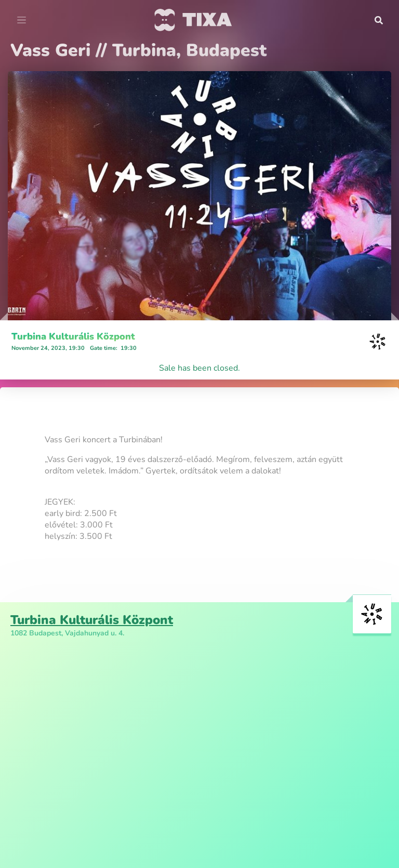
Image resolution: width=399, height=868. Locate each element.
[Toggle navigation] (22, 20)
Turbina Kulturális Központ (73, 336)
